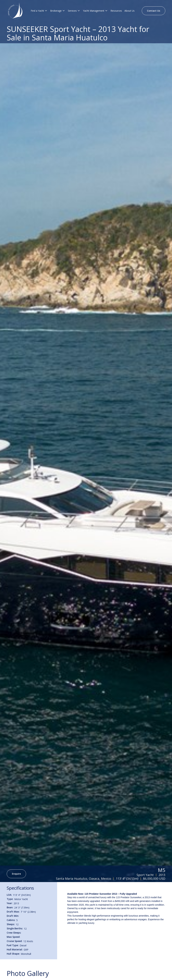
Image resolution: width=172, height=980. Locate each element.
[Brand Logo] (15, 11)
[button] (39, 11)
